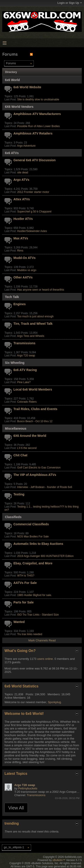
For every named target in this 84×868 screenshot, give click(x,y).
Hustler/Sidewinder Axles (32, 231)
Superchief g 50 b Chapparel (34, 212)
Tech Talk (12, 297)
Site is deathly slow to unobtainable (38, 99)
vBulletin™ (59, 860)
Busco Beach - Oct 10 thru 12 (35, 421)
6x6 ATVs (12, 153)
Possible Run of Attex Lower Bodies (39, 126)
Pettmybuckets (28, 788)
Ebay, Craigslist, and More (33, 563)
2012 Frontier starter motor (33, 192)
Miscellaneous (16, 428)
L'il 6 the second (27, 448)
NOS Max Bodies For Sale (33, 537)
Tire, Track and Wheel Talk (33, 324)
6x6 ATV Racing (25, 370)
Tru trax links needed (30, 634)
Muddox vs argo (27, 270)
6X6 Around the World (30, 436)
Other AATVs (23, 277)
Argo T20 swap (26, 356)
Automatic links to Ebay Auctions (38, 544)
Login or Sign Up (70, 3)
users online (45, 659)
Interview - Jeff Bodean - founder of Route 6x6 (45, 487)
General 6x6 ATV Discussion (34, 160)
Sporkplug (54, 702)
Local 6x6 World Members (33, 389)
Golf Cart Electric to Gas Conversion (39, 468)
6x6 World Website (27, 87)
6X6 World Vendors (19, 107)
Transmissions (24, 343)
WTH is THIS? (26, 576)
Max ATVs (21, 238)
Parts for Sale (24, 602)
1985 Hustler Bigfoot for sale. (35, 595)
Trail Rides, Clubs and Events (35, 409)
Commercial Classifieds (31, 524)
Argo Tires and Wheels (31, 336)
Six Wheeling (15, 363)
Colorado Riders (27, 402)
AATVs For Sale (25, 583)
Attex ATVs (22, 199)
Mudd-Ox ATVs (25, 258)
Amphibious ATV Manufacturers (37, 114)
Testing (19, 494)
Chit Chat (20, 455)
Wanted (19, 622)
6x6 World (12, 80)
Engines (19, 304)
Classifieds (13, 517)
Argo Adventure (26, 146)
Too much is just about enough (35, 316)
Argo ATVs (21, 180)
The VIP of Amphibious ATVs (35, 475)
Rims (20, 251)
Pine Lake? (24, 382)
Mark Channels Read (42, 640)
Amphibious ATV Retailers (33, 133)
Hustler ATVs (23, 219)
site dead (23, 172)
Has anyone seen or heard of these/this (41, 290)
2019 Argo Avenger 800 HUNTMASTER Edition (45, 556)
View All (16, 808)
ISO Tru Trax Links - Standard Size (38, 615)
